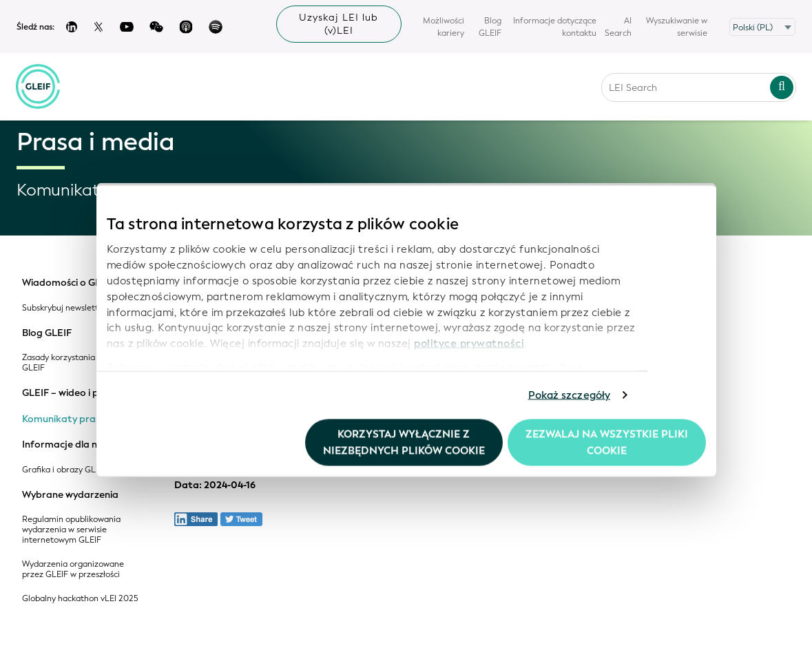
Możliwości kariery (444, 27)
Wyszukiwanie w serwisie (677, 27)
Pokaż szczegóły (570, 395)
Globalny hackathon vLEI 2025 (80, 599)
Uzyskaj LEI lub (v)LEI (339, 24)
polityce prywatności (469, 344)
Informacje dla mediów (75, 445)
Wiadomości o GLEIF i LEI (79, 283)
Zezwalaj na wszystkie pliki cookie (607, 442)
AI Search (618, 27)
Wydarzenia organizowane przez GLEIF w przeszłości (73, 569)
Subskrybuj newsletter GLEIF (77, 308)
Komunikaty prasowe (71, 419)
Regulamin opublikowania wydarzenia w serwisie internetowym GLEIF (71, 530)
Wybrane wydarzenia (70, 495)
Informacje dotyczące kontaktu (555, 27)
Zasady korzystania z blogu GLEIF (73, 363)
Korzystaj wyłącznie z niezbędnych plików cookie (404, 442)
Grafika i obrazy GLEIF (65, 470)
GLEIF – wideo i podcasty (79, 393)
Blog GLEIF (490, 27)
